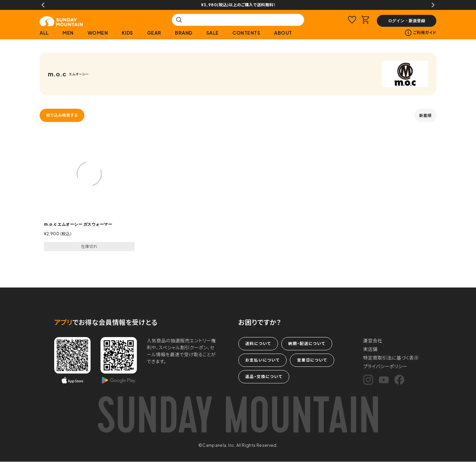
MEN (68, 33)
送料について (258, 344)
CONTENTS (246, 33)
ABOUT (283, 33)
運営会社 (373, 340)
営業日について (312, 360)
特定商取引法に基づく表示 (391, 358)
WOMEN (98, 33)
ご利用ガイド (421, 33)
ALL (44, 33)
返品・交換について (264, 377)
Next (433, 5)
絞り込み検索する (62, 115)
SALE (213, 33)
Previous (43, 5)
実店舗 (371, 349)
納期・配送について (307, 344)
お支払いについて (262, 360)
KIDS (127, 33)
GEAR (154, 33)
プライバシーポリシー (385, 366)
